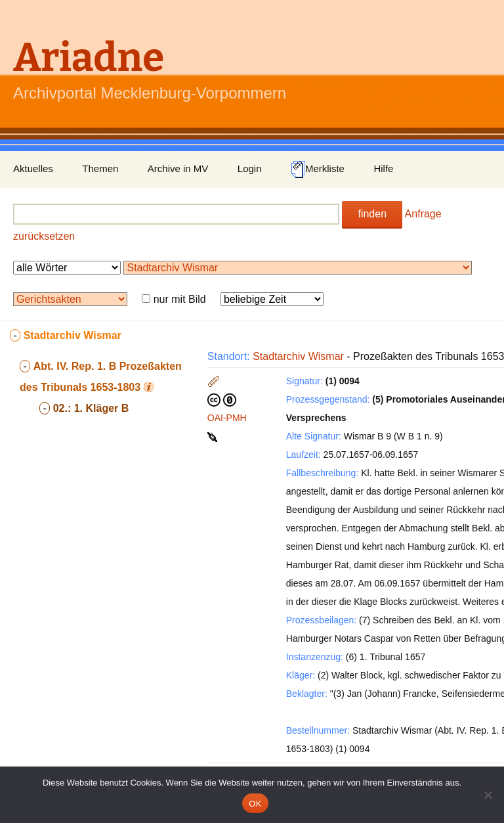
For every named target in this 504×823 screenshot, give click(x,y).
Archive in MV (178, 168)
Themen (100, 168)
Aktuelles (33, 168)
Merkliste (318, 169)
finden (372, 214)
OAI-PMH (227, 418)
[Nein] (488, 795)
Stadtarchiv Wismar (298, 356)
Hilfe (383, 168)
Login (250, 168)
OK (255, 804)
